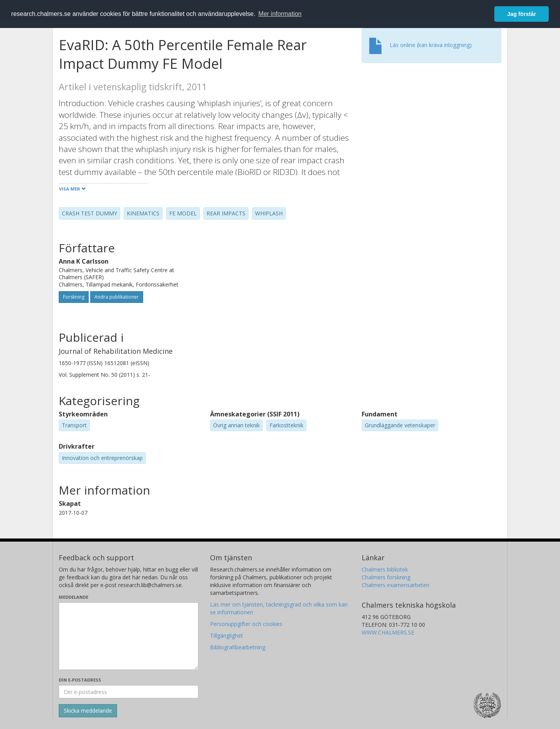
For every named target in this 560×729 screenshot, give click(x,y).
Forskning (74, 297)
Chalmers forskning (386, 577)
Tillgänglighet (227, 635)
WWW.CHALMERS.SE (388, 632)
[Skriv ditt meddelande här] (129, 636)
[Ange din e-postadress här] (129, 692)
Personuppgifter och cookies (246, 624)
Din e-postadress (80, 680)
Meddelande (73, 597)
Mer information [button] (280, 14)
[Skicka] (88, 711)
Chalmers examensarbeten (395, 585)
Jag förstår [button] (521, 14)
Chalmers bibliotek (385, 569)
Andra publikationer (117, 297)
